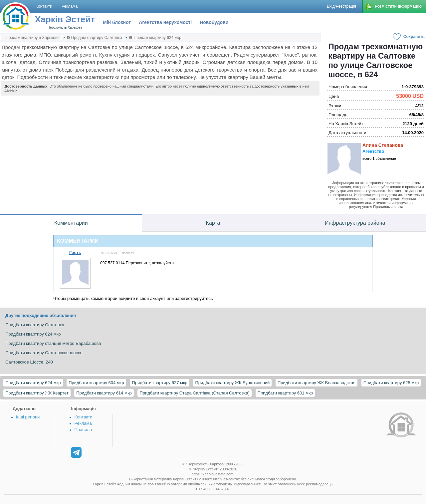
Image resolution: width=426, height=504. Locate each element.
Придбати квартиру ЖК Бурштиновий (232, 383)
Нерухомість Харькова (65, 27)
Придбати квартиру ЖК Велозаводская (317, 383)
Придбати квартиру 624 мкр (33, 383)
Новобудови (214, 22)
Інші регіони (28, 417)
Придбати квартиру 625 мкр (391, 383)
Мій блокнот (117, 22)
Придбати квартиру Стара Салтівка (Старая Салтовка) (194, 393)
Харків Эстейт (65, 19)
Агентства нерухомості (165, 22)
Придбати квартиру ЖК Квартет (37, 393)
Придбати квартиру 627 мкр (160, 383)
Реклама (83, 423)
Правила (83, 430)
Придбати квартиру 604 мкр (96, 383)
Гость (75, 252)
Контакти (83, 417)
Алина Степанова (383, 145)
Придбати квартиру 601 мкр (285, 393)
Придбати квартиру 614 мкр (104, 393)
